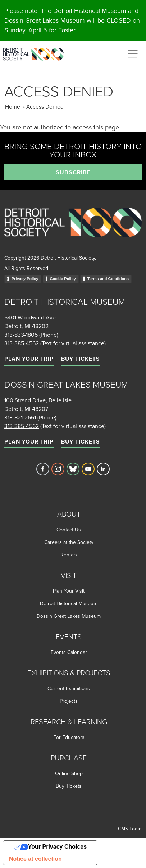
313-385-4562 (22, 343)
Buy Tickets (80, 359)
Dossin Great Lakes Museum (69, 616)
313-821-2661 (20, 417)
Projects (69, 701)
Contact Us (69, 530)
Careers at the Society (69, 542)
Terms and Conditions (108, 279)
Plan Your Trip (29, 359)
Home (13, 106)
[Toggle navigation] (133, 54)
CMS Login (130, 829)
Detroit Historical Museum (69, 603)
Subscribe (73, 172)
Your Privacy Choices (57, 847)
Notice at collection (35, 859)
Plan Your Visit (69, 591)
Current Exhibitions (69, 688)
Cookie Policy (63, 279)
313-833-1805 (21, 335)
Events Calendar (69, 652)
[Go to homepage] (73, 230)
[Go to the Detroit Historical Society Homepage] (36, 53)
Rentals (69, 555)
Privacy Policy (25, 279)
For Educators (69, 737)
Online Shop (69, 773)
